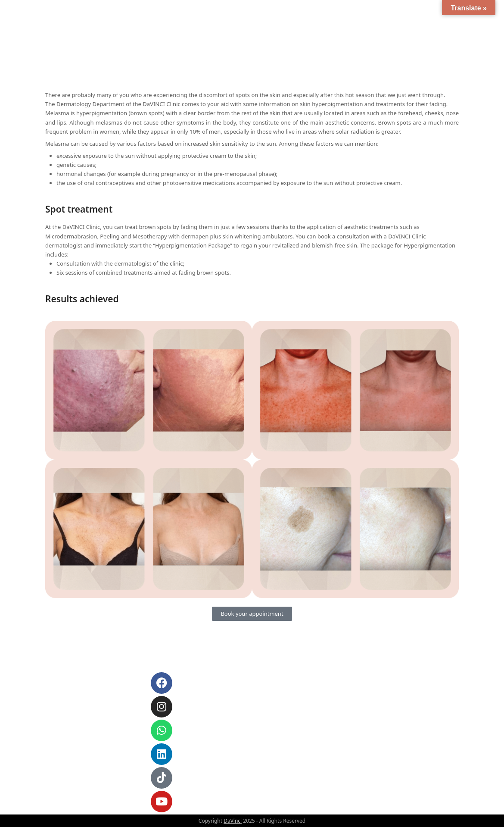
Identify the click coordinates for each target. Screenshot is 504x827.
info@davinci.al (78, 685)
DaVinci (233, 821)
